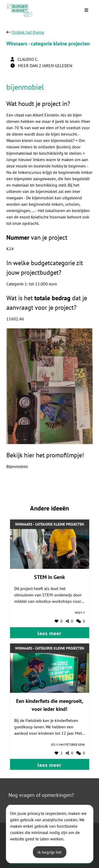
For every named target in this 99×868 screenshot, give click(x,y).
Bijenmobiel (17, 466)
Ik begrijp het (49, 852)
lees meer (49, 633)
